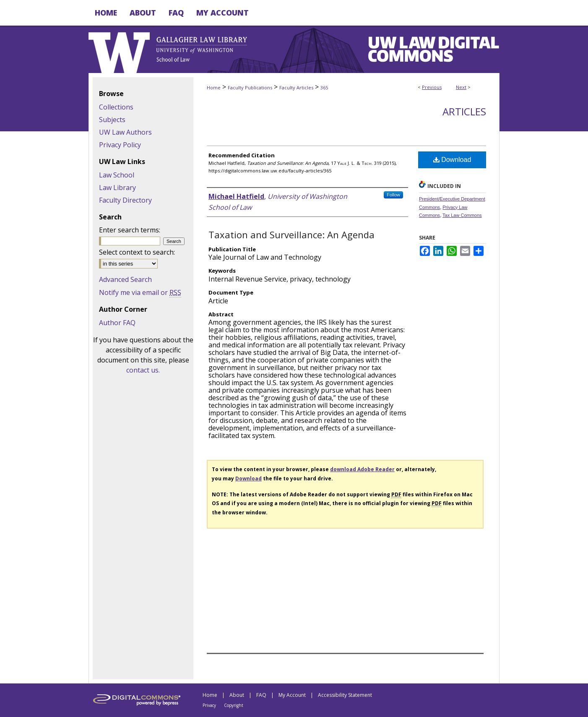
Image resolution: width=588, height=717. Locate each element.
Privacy (209, 705)
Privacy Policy (120, 145)
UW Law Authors (125, 132)
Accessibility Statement (345, 695)
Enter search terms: (130, 230)
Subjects (112, 120)
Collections (116, 107)
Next (461, 87)
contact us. (143, 370)
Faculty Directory (125, 200)
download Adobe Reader (362, 469)
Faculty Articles (296, 87)
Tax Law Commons (462, 215)
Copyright (234, 705)
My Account (292, 695)
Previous (432, 87)
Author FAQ (117, 323)
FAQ (261, 695)
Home (214, 87)
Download (452, 160)
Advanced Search (125, 279)
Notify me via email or (140, 292)
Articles (464, 111)
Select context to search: (137, 252)
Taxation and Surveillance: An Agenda (291, 235)
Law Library (117, 188)
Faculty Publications (250, 87)
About (237, 695)
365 (324, 87)
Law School (117, 175)
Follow (393, 195)
